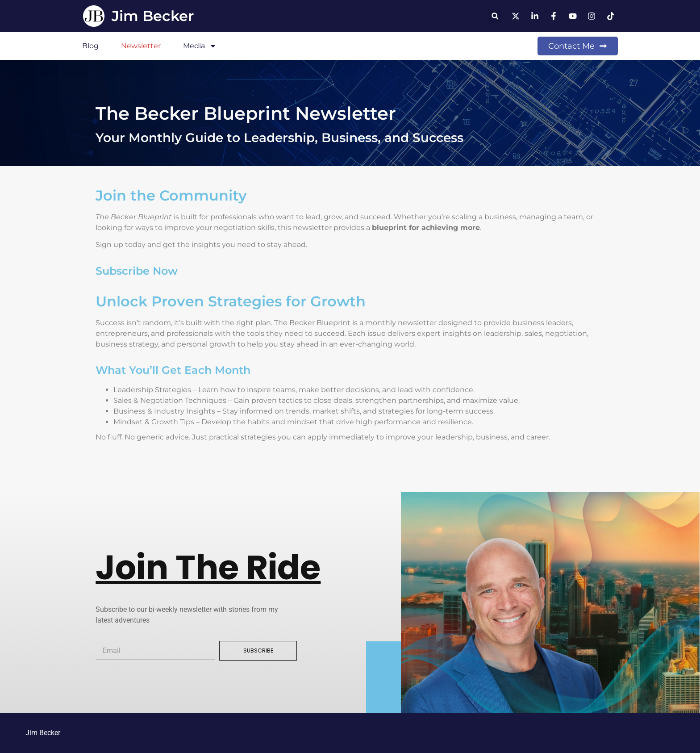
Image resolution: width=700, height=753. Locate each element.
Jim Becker (153, 16)
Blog (90, 46)
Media (200, 46)
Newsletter (141, 46)
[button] (495, 16)
